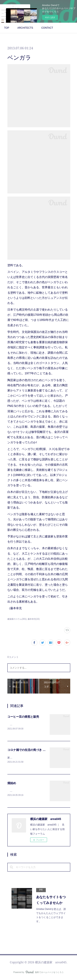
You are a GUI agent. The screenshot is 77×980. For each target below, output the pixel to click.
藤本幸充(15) (34, 619)
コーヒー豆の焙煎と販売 (23, 717)
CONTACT (47, 28)
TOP (7, 28)
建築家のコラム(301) (17, 619)
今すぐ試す (50, 17)
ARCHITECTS (25, 28)
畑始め (12, 784)
